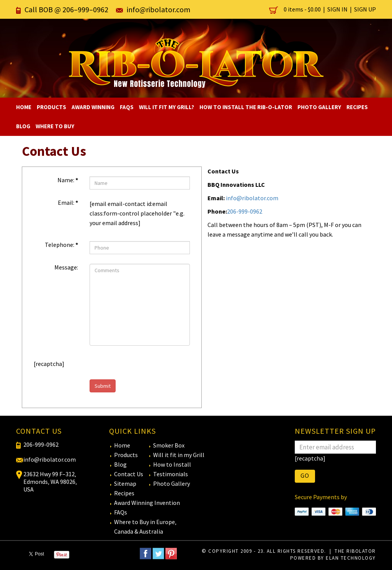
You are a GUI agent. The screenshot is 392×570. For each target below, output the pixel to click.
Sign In (337, 9)
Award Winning (93, 107)
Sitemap (125, 483)
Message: (66, 267)
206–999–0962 (85, 9)
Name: (68, 180)
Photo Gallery (319, 107)
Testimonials (171, 474)
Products (51, 107)
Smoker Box (169, 445)
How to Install (172, 464)
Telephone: (61, 245)
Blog (23, 126)
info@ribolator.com (158, 9)
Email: (68, 203)
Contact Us (129, 474)
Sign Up (365, 9)
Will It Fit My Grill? (167, 107)
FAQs (127, 107)
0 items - (296, 9)
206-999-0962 (245, 211)
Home (24, 107)
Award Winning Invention (147, 503)
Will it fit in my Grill (179, 455)
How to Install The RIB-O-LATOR (246, 107)
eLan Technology (351, 558)
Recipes (357, 107)
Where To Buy (55, 126)
